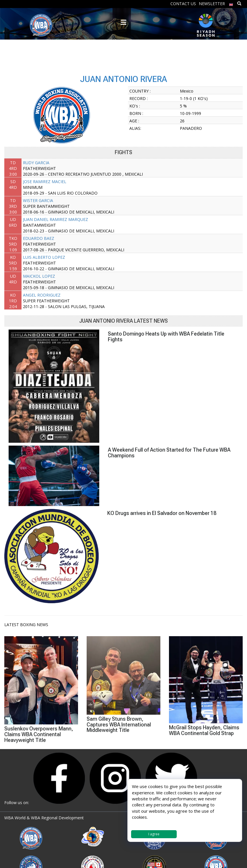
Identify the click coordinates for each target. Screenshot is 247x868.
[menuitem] (231, 3)
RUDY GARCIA (36, 163)
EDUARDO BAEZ (39, 238)
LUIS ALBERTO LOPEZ (44, 257)
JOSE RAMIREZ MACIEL (45, 182)
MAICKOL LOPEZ (39, 276)
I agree (154, 834)
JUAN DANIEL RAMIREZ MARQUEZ (56, 219)
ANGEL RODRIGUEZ (42, 295)
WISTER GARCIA (38, 200)
